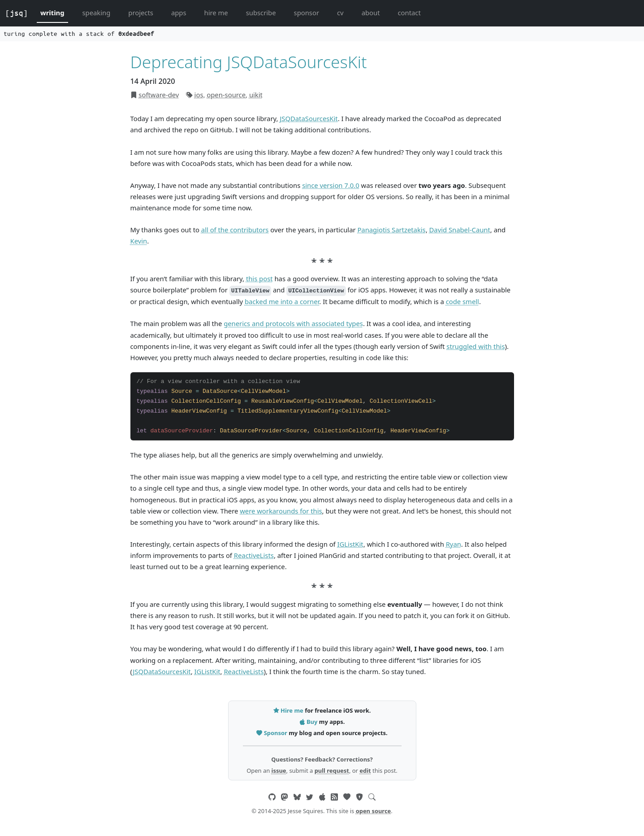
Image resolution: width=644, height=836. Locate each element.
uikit (256, 95)
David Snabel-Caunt (460, 230)
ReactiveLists (254, 555)
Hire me (289, 710)
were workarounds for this (281, 511)
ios (199, 95)
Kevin (139, 241)
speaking (97, 13)
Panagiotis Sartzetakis (391, 230)
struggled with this (475, 346)
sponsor (307, 13)
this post (259, 279)
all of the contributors (235, 230)
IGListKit (350, 544)
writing (52, 13)
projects (141, 13)
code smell (462, 301)
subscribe (261, 13)
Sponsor (272, 733)
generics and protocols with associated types (293, 323)
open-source (226, 95)
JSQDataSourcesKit (309, 118)
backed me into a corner (282, 301)
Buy (309, 722)
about (371, 13)
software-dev (159, 95)
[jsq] (17, 13)
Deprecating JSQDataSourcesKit (249, 62)
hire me (216, 13)
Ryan (454, 544)
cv (340, 13)
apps (179, 13)
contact (409, 13)
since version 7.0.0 (331, 185)
